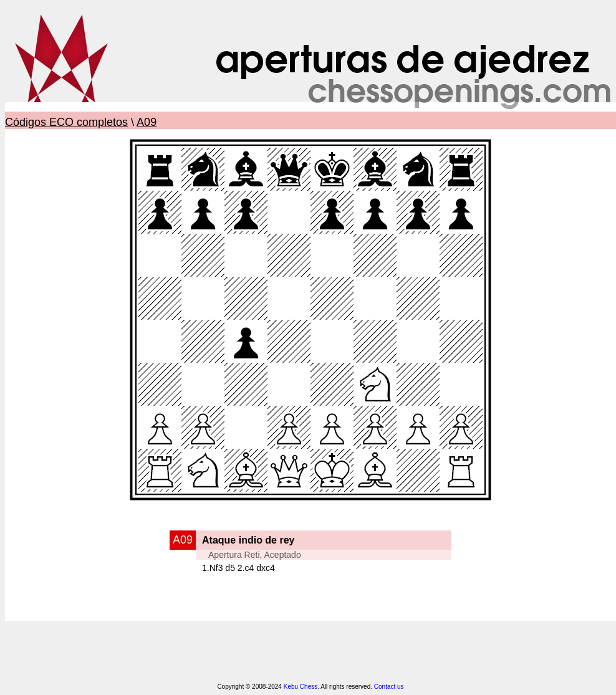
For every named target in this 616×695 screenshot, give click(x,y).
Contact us (389, 687)
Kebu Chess (301, 687)
